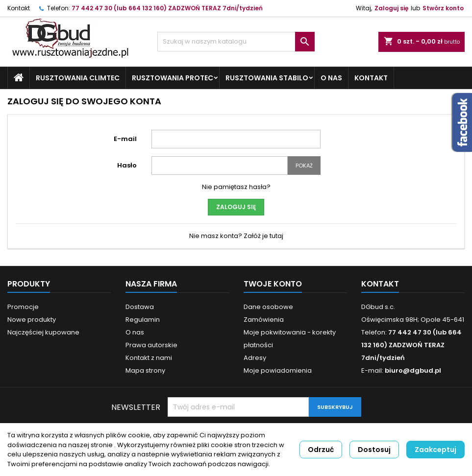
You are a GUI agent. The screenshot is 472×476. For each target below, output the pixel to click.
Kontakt (19, 8)
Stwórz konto (443, 8)
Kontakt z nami (149, 358)
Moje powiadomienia (278, 370)
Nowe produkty (32, 320)
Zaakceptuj (435, 450)
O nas (331, 78)
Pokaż (304, 166)
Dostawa (140, 307)
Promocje (23, 307)
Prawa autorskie (151, 345)
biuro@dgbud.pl (413, 370)
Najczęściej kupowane (43, 332)
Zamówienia (264, 320)
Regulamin (143, 320)
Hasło (127, 165)
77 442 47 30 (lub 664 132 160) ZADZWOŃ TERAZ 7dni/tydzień (167, 8)
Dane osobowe (268, 307)
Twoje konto (273, 284)
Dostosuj (374, 450)
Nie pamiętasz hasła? (236, 187)
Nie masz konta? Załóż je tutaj (236, 236)
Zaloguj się (391, 8)
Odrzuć (321, 450)
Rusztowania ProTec (173, 78)
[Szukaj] (236, 42)
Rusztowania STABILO (267, 78)
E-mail (125, 139)
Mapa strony (145, 370)
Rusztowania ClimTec (78, 78)
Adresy (255, 358)
